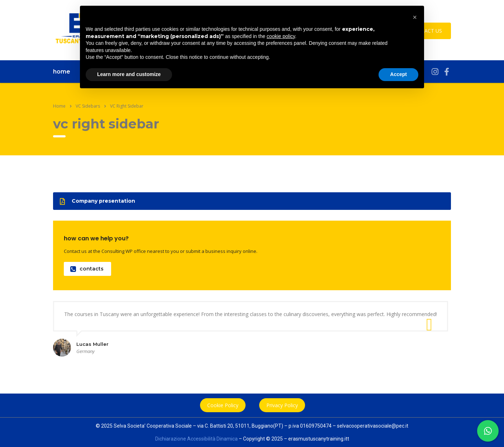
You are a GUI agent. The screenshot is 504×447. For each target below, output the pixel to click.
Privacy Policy (282, 405)
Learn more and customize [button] (129, 74)
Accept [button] (398, 74)
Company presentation (98, 201)
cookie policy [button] (281, 36)
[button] (415, 17)
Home (59, 106)
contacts (87, 269)
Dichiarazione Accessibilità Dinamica (196, 439)
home (62, 72)
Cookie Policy (223, 405)
